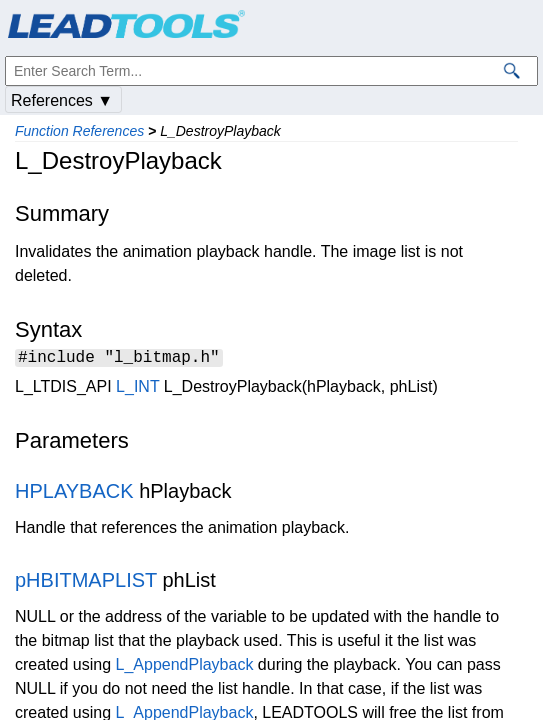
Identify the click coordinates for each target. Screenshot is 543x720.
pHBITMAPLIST (86, 583)
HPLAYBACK (74, 494)
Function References (79, 131)
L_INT (137, 389)
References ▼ (62, 100)
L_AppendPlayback (185, 667)
